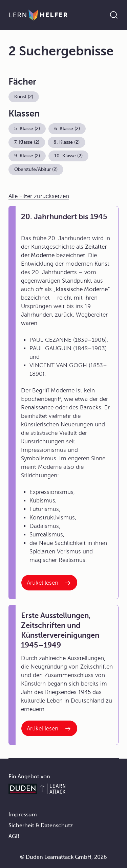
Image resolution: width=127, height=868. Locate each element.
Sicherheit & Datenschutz (41, 826)
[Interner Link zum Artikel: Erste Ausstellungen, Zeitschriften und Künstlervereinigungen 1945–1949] (49, 728)
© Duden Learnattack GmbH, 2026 (63, 857)
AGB (14, 836)
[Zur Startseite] (38, 15)
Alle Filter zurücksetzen (39, 196)
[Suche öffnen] (114, 15)
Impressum (23, 815)
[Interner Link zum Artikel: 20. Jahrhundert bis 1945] (49, 583)
